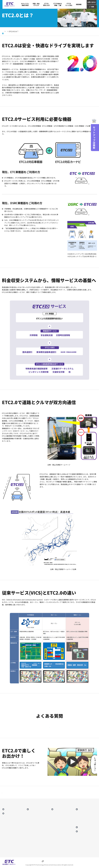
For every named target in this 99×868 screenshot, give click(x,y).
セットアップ (55, 832)
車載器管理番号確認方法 (58, 852)
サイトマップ (83, 836)
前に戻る (8, 796)
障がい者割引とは (32, 845)
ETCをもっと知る (69, 4)
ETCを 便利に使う (47, 4)
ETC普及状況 (80, 821)
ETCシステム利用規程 (82, 824)
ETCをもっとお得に (33, 821)
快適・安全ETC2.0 (13, 31)
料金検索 (29, 836)
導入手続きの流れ (56, 823)
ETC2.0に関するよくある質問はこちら (49, 728)
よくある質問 (80, 827)
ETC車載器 (55, 829)
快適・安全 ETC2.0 (36, 4)
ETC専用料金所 (31, 827)
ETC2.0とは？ (7, 826)
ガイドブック (31, 842)
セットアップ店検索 (86, 832)
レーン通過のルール (57, 844)
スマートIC (30, 830)
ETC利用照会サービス (33, 833)
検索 (93, 7)
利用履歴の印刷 (31, 839)
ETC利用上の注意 (56, 841)
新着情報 (79, 4)
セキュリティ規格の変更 (25, 4)
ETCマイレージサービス (34, 824)
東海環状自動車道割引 (9, 837)
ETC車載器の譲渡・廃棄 (58, 835)
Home (3, 31)
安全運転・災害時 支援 (9, 845)
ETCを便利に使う (36, 814)
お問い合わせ (92, 2)
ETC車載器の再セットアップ (60, 838)
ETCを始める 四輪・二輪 (58, 4)
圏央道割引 (6, 834)
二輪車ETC (55, 849)
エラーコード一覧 (56, 847)
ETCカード (55, 826)
